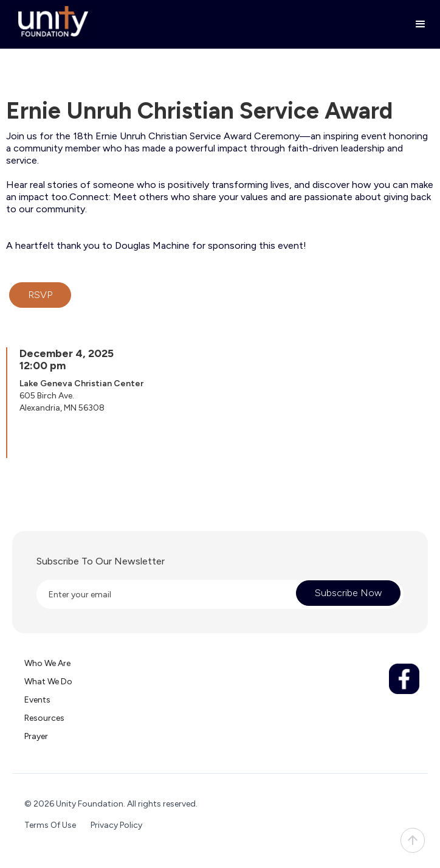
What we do (48, 682)
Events (37, 700)
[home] (50, 21)
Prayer (36, 736)
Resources (44, 718)
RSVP (40, 295)
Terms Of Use (50, 825)
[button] (415, 24)
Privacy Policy (116, 825)
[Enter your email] (162, 594)
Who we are (47, 663)
